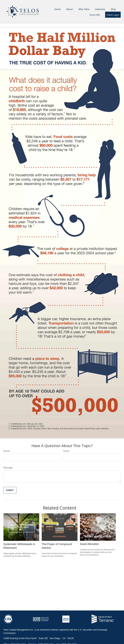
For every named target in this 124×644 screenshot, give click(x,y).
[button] (57, 9)
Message (8, 467)
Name (7, 451)
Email (66, 451)
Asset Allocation (90, 544)
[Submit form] (10, 490)
